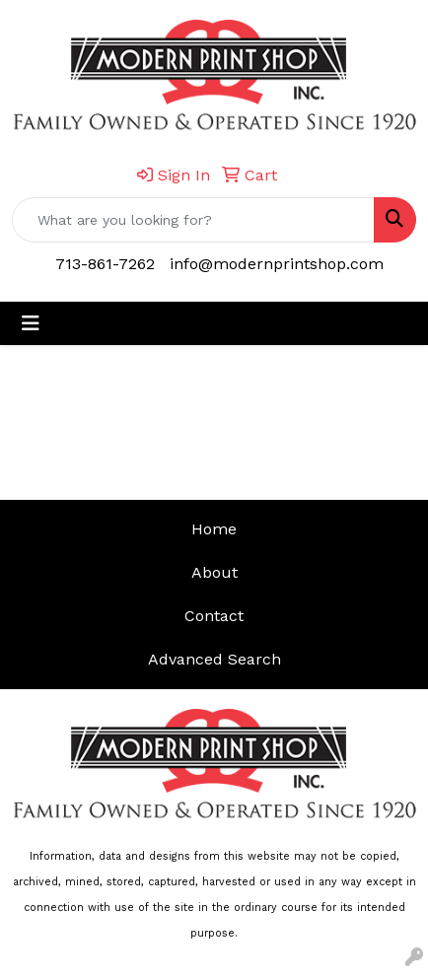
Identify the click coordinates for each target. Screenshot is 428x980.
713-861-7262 (105, 264)
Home (214, 529)
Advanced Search (214, 659)
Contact (214, 616)
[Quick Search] (193, 220)
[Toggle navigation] (31, 323)
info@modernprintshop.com (277, 264)
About (214, 572)
